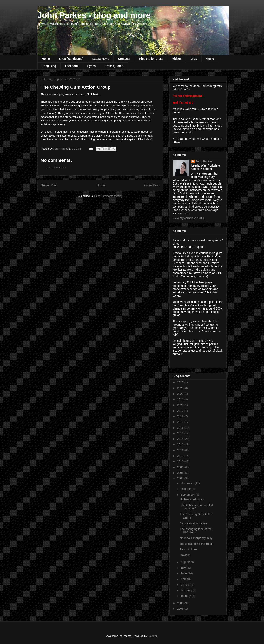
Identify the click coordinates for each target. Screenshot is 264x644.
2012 (181, 450)
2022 (181, 394)
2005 (181, 609)
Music (210, 59)
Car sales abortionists (194, 523)
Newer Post (49, 185)
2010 (181, 461)
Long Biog (49, 66)
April (184, 579)
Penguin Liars (189, 549)
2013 (181, 444)
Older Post (152, 185)
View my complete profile (189, 218)
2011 (181, 456)
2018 (181, 416)
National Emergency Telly (196, 538)
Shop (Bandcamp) (71, 59)
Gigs (194, 59)
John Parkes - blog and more (94, 15)
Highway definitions (192, 499)
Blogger (152, 636)
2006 (181, 603)
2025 (181, 382)
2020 (181, 405)
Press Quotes (114, 66)
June (184, 573)
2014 (181, 439)
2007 (181, 478)
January (186, 596)
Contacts (124, 59)
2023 (181, 388)
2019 (181, 411)
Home (46, 59)
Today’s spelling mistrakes (197, 544)
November (187, 483)
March (185, 585)
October (186, 489)
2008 (181, 473)
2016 (181, 428)
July (183, 568)
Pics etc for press (151, 59)
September (188, 495)
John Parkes (204, 161)
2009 (181, 467)
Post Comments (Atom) (108, 196)
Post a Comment (56, 167)
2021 (181, 399)
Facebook (72, 66)
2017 (181, 422)
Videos (177, 59)
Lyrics (92, 66)
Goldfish (185, 555)
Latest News (101, 59)
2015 (181, 433)
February (187, 590)
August (185, 562)
